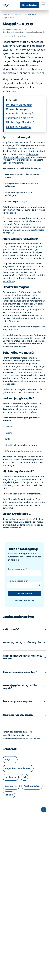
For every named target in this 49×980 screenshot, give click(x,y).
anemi (17, 221)
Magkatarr (38, 247)
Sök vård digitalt (29, 5)
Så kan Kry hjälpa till (18, 127)
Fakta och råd (15, 14)
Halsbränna (32, 154)
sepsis (13, 213)
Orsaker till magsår (18, 109)
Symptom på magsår (19, 105)
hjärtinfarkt (8, 281)
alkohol (9, 433)
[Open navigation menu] (43, 5)
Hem (5, 14)
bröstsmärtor (37, 230)
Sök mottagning (24, 593)
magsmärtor (28, 148)
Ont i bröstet (11, 786)
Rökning (9, 795)
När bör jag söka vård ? (20, 122)
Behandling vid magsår (20, 114)
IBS (17, 250)
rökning (9, 427)
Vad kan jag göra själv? (20, 118)
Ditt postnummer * (17, 569)
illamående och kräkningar (16, 157)
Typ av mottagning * (18, 581)
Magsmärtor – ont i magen (18, 768)
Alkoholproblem (32, 786)
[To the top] (44, 810)
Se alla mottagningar (24, 600)
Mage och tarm (30, 14)
